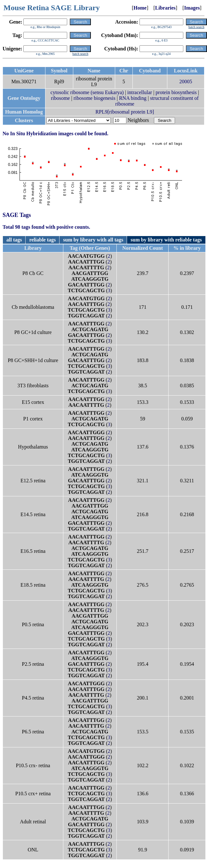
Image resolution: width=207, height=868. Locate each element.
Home (140, 8)
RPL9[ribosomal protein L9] (125, 112)
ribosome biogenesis (95, 98)
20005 (186, 82)
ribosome (60, 98)
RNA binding (133, 98)
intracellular (140, 92)
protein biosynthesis (176, 92)
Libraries (165, 8)
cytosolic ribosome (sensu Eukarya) (87, 92)
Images (192, 8)
